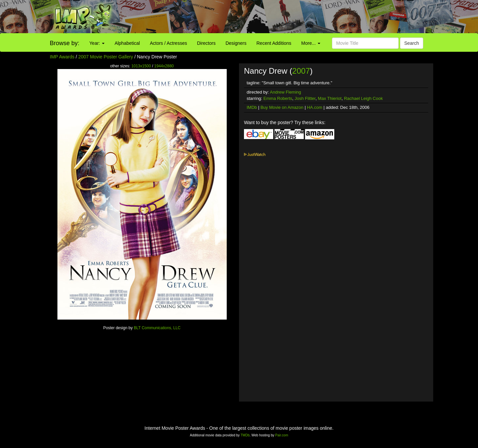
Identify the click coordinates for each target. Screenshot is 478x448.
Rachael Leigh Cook (363, 98)
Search (412, 43)
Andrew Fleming (285, 92)
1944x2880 (164, 66)
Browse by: (65, 43)
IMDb (252, 107)
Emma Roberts (278, 98)
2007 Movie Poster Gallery (106, 57)
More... (311, 43)
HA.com (315, 107)
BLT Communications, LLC (157, 328)
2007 (301, 71)
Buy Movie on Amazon (282, 107)
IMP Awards (62, 57)
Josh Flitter (305, 98)
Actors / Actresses (168, 43)
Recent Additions (274, 43)
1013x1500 (141, 66)
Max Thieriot (330, 98)
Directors (206, 43)
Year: (97, 43)
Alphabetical (127, 43)
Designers (236, 43)
